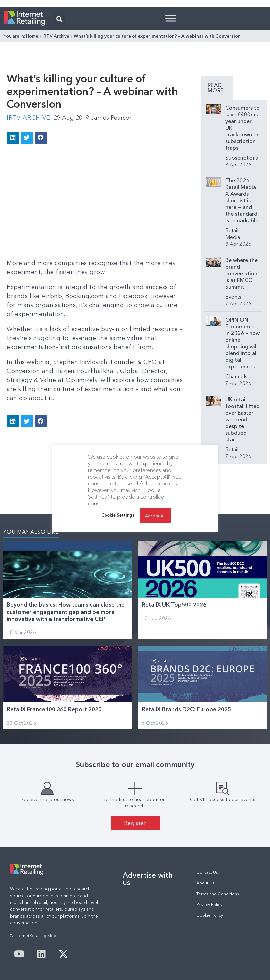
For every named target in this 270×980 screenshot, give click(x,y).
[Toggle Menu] (171, 18)
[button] (59, 19)
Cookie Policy (210, 915)
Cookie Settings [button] (118, 515)
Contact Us (207, 872)
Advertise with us (148, 879)
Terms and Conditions (218, 894)
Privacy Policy (209, 904)
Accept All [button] (155, 516)
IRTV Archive (56, 36)
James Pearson (112, 118)
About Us (205, 883)
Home (32, 36)
